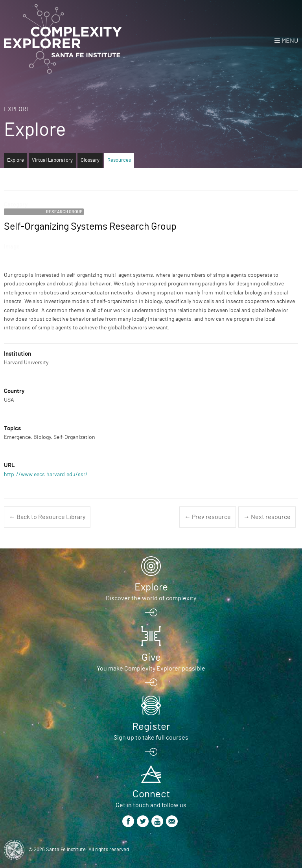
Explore (17, 109)
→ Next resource (267, 517)
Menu (290, 41)
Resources (119, 160)
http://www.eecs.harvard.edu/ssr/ (46, 475)
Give (151, 658)
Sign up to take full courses (151, 738)
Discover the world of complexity (151, 598)
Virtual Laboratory (52, 160)
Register (151, 727)
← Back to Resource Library (47, 517)
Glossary (90, 160)
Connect (151, 794)
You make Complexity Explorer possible (151, 669)
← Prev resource (208, 517)
